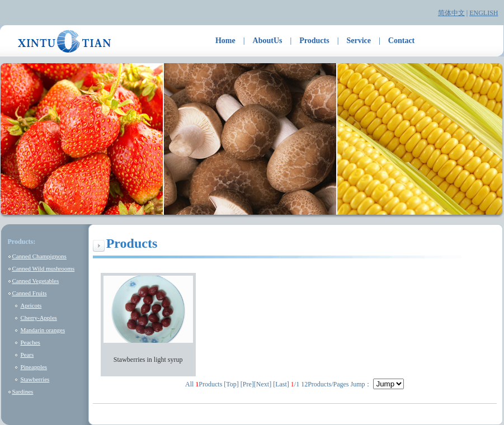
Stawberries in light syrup (148, 360)
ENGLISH (484, 13)
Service (359, 41)
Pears (27, 355)
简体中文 (451, 13)
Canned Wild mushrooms (43, 268)
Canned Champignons (39, 256)
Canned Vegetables (35, 281)
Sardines (22, 391)
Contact (401, 41)
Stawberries (35, 379)
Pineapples (34, 367)
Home (225, 41)
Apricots (31, 305)
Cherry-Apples (38, 318)
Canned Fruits (29, 293)
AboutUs (268, 41)
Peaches (30, 342)
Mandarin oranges (43, 330)
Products (314, 41)
